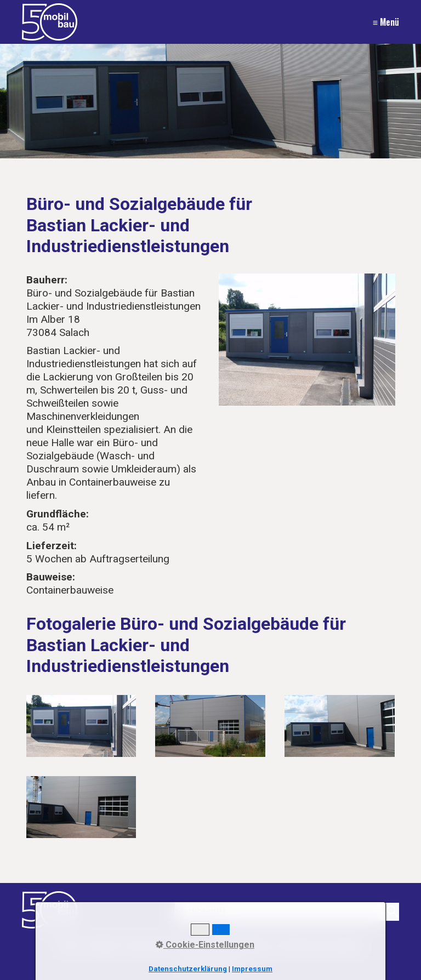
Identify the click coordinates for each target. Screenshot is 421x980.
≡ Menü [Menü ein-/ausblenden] (386, 22)
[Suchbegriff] (287, 912)
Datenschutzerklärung (226, 945)
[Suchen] (391, 912)
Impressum (149, 945)
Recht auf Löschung (320, 945)
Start (70, 945)
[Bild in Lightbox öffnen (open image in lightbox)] (307, 340)
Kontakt (103, 945)
